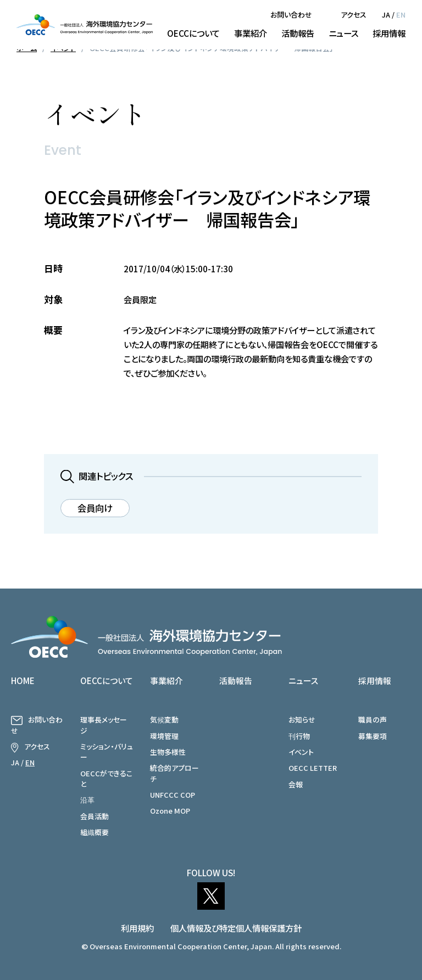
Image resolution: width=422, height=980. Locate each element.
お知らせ (302, 719)
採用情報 (389, 33)
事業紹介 (251, 33)
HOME (23, 681)
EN (401, 15)
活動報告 (298, 33)
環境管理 (164, 736)
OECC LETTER (313, 768)
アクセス (354, 15)
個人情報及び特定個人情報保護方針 (236, 928)
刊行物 (299, 736)
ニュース (343, 33)
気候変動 (164, 719)
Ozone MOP (170, 811)
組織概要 (95, 832)
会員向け (95, 508)
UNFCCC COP (173, 795)
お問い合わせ (291, 15)
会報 (296, 784)
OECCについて (193, 33)
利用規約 (137, 928)
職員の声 (373, 719)
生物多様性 (168, 752)
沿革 (87, 800)
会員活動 (95, 816)
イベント (301, 752)
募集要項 (373, 736)
